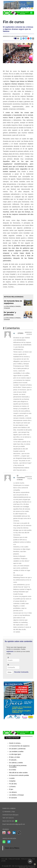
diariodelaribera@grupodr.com (16, 824)
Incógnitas (12, 781)
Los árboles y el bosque (16, 795)
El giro (11, 789)
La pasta (12, 778)
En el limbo (13, 770)
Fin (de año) (13, 784)
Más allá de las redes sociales (18, 773)
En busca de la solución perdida (19, 775)
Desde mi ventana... (15, 743)
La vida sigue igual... (15, 754)
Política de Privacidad (14, 859)
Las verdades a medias (16, 751)
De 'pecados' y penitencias (17, 749)
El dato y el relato (15, 757)
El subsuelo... (13, 760)
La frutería (12, 787)
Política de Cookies (26, 859)
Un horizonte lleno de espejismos (19, 746)
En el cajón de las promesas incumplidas (18, 766)
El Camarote (13, 798)
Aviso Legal (4, 859)
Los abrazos (13, 792)
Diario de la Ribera (12, 848)
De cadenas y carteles (16, 763)
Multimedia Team (24, 867)
